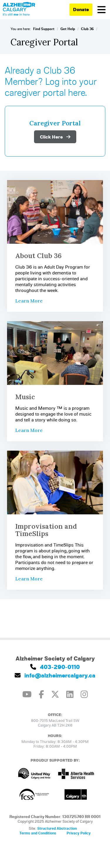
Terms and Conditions (38, 833)
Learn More (29, 301)
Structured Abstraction (57, 828)
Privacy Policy (79, 833)
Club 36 (87, 29)
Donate (81, 9)
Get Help (68, 29)
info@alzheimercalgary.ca (55, 675)
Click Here (55, 137)
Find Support (44, 29)
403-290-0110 (55, 667)
